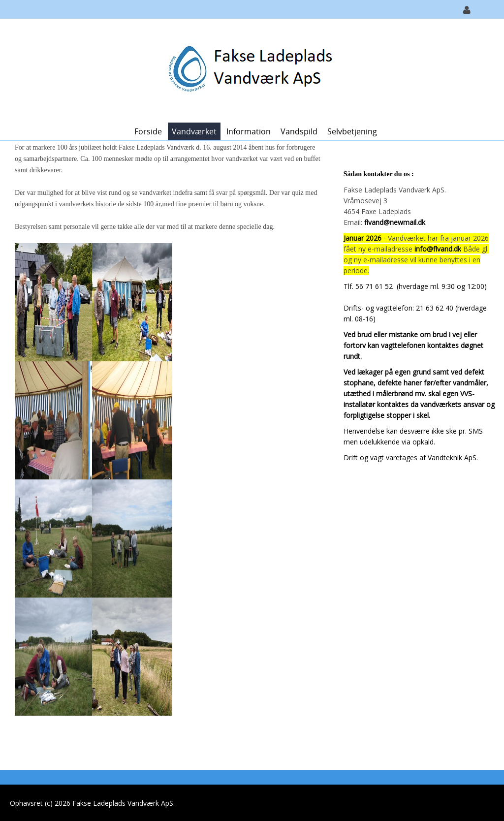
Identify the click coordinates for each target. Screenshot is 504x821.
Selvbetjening (352, 131)
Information (249, 131)
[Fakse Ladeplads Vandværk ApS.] (248, 70)
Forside (148, 131)
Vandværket (194, 131)
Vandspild (299, 131)
